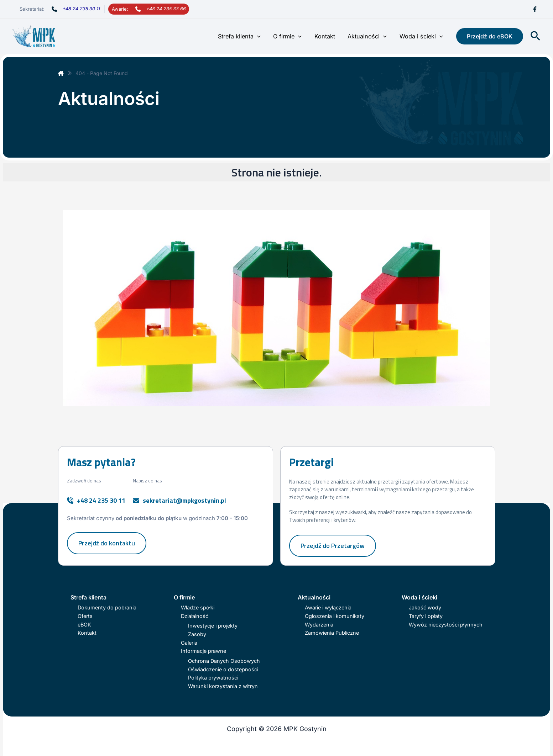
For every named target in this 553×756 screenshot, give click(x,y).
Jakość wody (425, 607)
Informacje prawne (204, 651)
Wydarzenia (319, 625)
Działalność (195, 616)
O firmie (292, 36)
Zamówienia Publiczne (332, 633)
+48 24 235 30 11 (81, 9)
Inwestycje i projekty (213, 626)
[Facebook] (535, 9)
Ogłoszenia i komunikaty (335, 616)
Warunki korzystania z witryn (223, 686)
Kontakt (328, 36)
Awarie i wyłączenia (328, 607)
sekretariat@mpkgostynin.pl (184, 500)
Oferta (85, 616)
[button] (262, 36)
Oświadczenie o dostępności (223, 669)
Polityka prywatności (213, 678)
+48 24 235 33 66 (166, 9)
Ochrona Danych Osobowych (224, 661)
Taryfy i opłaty (426, 616)
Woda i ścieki (422, 36)
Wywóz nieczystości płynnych (446, 625)
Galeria (189, 643)
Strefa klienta (244, 36)
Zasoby (197, 634)
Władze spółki (198, 607)
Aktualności (369, 36)
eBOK (84, 625)
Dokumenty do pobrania (107, 607)
